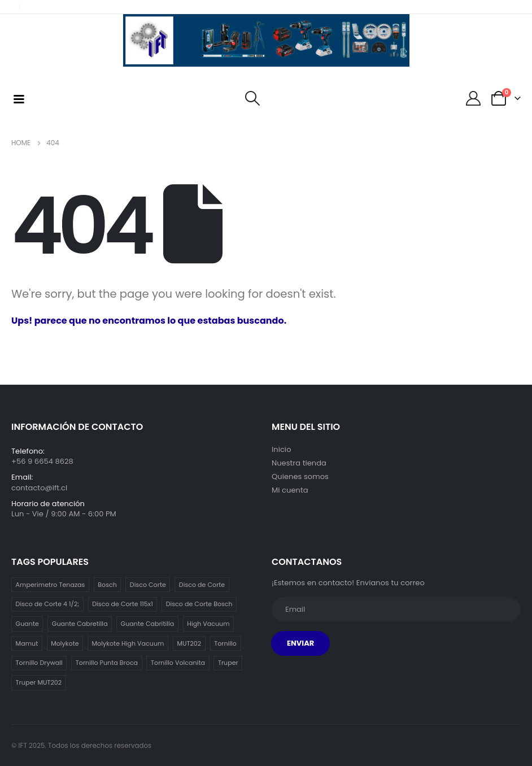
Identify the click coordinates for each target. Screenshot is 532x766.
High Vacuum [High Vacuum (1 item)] (208, 624)
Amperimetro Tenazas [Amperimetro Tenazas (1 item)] (51, 585)
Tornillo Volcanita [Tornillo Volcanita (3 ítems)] (178, 663)
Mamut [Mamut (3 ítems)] (27, 643)
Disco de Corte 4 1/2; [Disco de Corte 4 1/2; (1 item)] (48, 604)
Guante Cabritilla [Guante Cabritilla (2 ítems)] (148, 624)
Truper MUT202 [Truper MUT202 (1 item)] (39, 682)
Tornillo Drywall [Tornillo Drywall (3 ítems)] (39, 663)
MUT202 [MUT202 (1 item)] (189, 643)
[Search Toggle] (252, 98)
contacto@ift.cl (39, 488)
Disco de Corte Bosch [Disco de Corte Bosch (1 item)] (199, 604)
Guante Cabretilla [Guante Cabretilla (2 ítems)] (80, 624)
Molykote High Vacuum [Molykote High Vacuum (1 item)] (128, 643)
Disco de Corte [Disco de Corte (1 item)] (202, 585)
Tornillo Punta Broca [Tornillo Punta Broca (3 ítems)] (107, 663)
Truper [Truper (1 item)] (228, 663)
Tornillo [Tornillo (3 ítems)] (225, 643)
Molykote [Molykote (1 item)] (65, 643)
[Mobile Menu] (19, 98)
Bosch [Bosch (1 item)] (107, 585)
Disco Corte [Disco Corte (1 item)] (148, 585)
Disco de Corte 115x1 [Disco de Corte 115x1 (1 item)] (123, 604)
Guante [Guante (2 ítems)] (27, 624)
